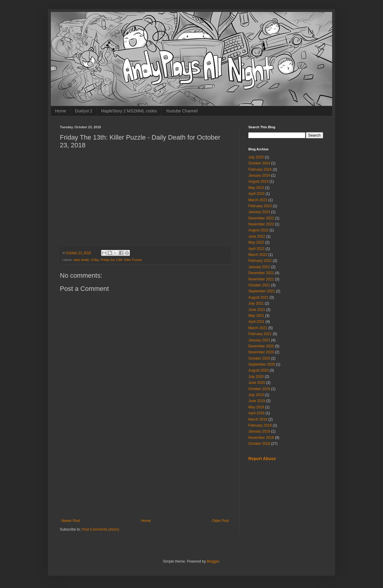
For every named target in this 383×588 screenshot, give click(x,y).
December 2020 (261, 346)
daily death (81, 260)
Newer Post (71, 521)
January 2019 (259, 431)
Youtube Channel (182, 111)
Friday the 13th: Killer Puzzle (121, 260)
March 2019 (258, 419)
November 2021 (261, 279)
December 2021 (261, 273)
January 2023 (259, 212)
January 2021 (259, 340)
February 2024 (260, 169)
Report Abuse (262, 459)
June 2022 (257, 236)
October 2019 (259, 389)
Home (61, 111)
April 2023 (256, 194)
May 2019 (256, 407)
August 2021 (258, 297)
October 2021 (259, 285)
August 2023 (258, 181)
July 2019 (256, 395)
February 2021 (260, 334)
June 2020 (257, 383)
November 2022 (261, 224)
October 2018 (259, 444)
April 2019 (256, 413)
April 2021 (256, 322)
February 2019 (260, 425)
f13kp (95, 260)
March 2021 (258, 328)
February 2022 (260, 261)
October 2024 (259, 163)
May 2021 (256, 316)
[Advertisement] (145, 469)
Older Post (220, 521)
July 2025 (256, 157)
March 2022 (258, 255)
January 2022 (259, 267)
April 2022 (256, 249)
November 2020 (261, 352)
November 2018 (261, 438)
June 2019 (257, 401)
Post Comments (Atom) (100, 529)
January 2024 (259, 175)
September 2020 (262, 364)
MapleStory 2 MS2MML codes (129, 111)
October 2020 (259, 358)
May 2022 (256, 242)
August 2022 (258, 230)
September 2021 (262, 291)
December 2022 (261, 218)
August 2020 (258, 370)
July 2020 (256, 377)
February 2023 (260, 206)
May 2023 (256, 188)
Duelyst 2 (83, 111)
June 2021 (257, 310)
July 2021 (256, 303)
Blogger (213, 561)
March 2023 (258, 200)
